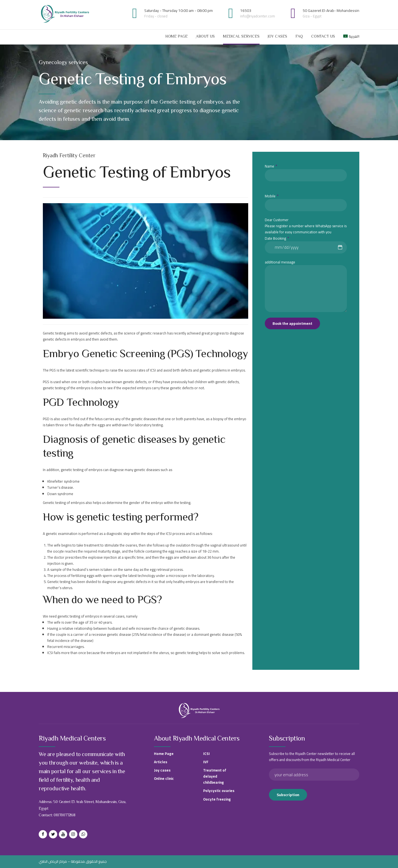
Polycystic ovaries (219, 791)
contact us (323, 37)
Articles (161, 762)
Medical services (241, 37)
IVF (206, 762)
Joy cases (277, 37)
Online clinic (164, 778)
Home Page (176, 37)
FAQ (299, 37)
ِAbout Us (205, 37)
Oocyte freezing (217, 799)
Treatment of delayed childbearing (215, 776)
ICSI (206, 754)
